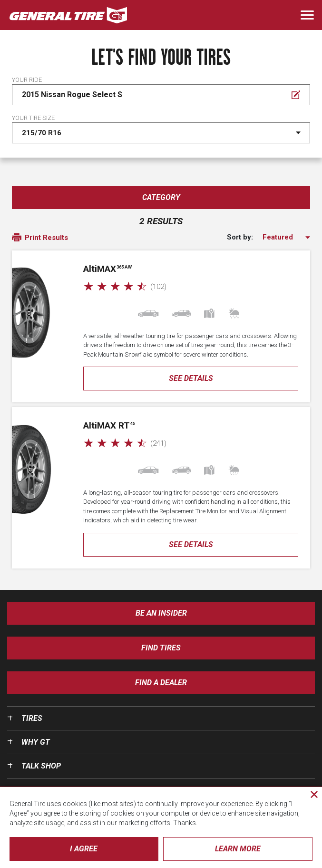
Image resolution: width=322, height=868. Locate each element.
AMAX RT (109, 425)
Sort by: (240, 237)
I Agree (84, 849)
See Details (191, 378)
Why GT (36, 742)
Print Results (40, 238)
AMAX (107, 269)
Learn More (238, 849)
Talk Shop (41, 766)
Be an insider (161, 613)
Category (161, 197)
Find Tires (161, 648)
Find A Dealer (161, 683)
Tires (32, 718)
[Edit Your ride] (161, 95)
